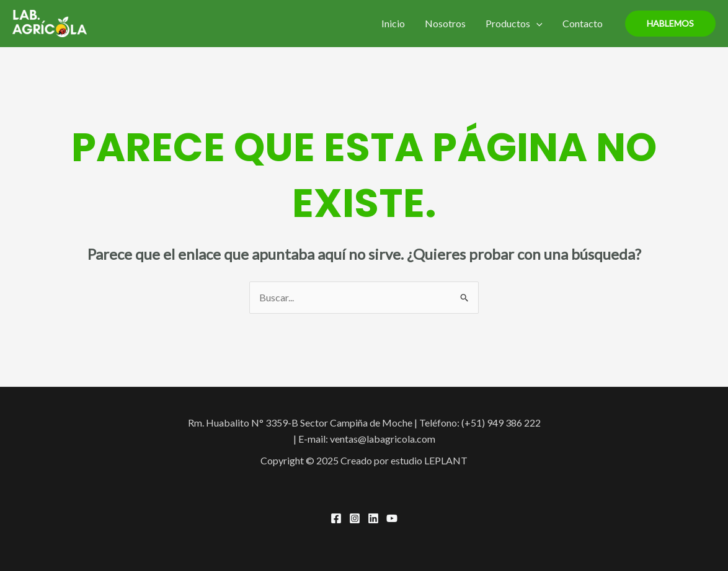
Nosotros (445, 23)
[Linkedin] (373, 518)
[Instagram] (355, 518)
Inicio (393, 23)
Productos (514, 24)
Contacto (583, 23)
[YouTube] (392, 518)
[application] (536, 24)
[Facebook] (336, 518)
